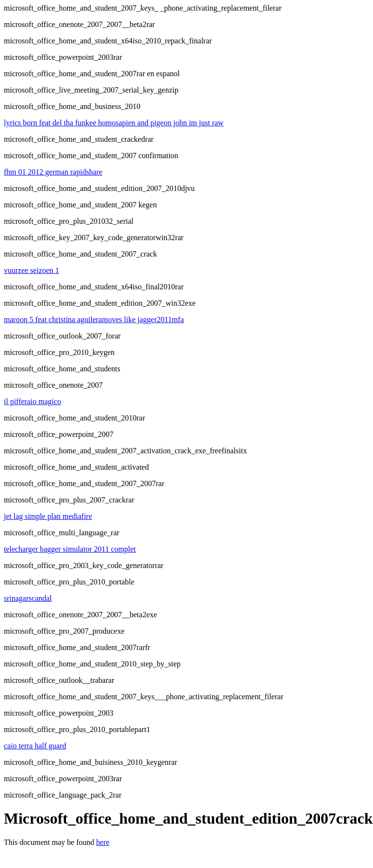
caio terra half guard (35, 746)
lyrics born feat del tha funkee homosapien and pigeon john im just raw (114, 123)
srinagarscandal (28, 598)
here (103, 842)
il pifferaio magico (33, 401)
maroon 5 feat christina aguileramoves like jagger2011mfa (94, 319)
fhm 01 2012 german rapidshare (53, 172)
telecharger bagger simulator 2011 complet (70, 549)
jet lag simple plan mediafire (48, 516)
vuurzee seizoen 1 (32, 270)
